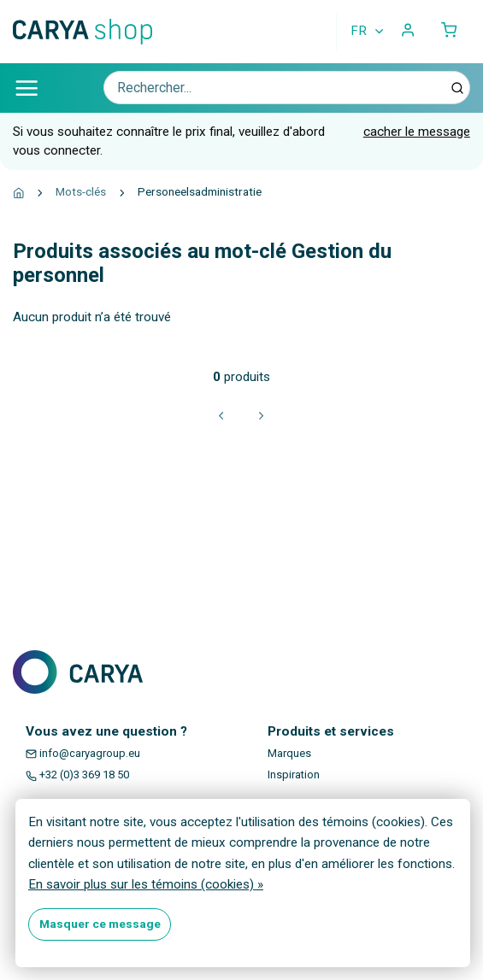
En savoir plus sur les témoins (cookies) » (146, 884)
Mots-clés (81, 191)
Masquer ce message (100, 924)
